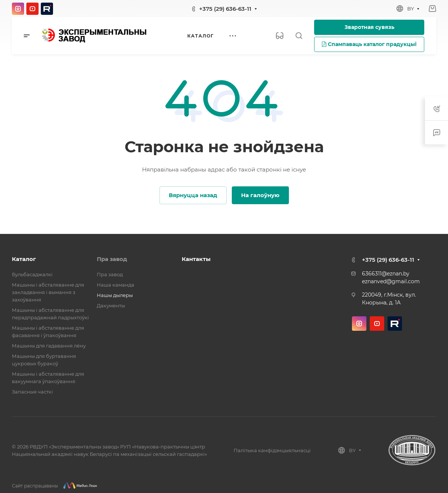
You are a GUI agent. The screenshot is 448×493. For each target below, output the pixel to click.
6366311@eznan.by (386, 274)
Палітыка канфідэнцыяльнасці (272, 450)
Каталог (24, 259)
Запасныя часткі (32, 392)
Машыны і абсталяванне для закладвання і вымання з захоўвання (48, 292)
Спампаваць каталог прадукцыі (369, 44)
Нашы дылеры (115, 295)
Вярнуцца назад (193, 195)
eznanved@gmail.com (391, 281)
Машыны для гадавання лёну (49, 346)
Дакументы (111, 306)
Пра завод (112, 259)
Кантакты (196, 259)
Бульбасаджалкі (32, 274)
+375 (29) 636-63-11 (225, 9)
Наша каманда (116, 285)
